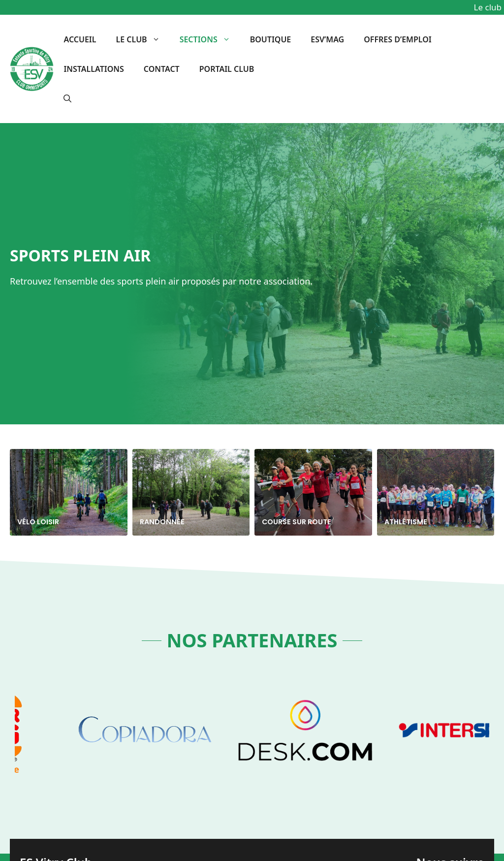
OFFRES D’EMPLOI (397, 39)
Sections (210, 39)
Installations (94, 69)
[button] (67, 98)
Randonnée (162, 522)
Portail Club (227, 69)
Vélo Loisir (38, 522)
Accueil (80, 39)
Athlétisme (406, 522)
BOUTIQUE (271, 39)
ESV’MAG (327, 39)
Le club (143, 39)
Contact (162, 69)
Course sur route (297, 522)
